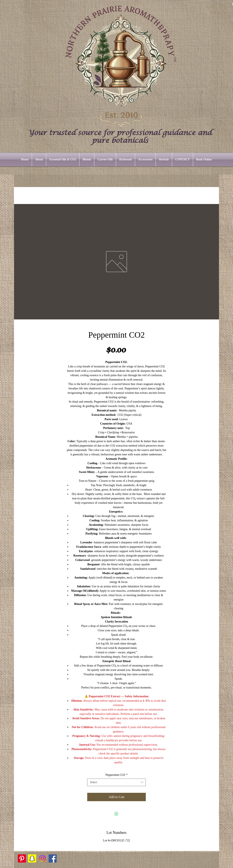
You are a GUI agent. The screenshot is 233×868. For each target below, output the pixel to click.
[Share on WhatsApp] (116, 814)
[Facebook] (53, 858)
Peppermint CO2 (116, 775)
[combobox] (116, 782)
